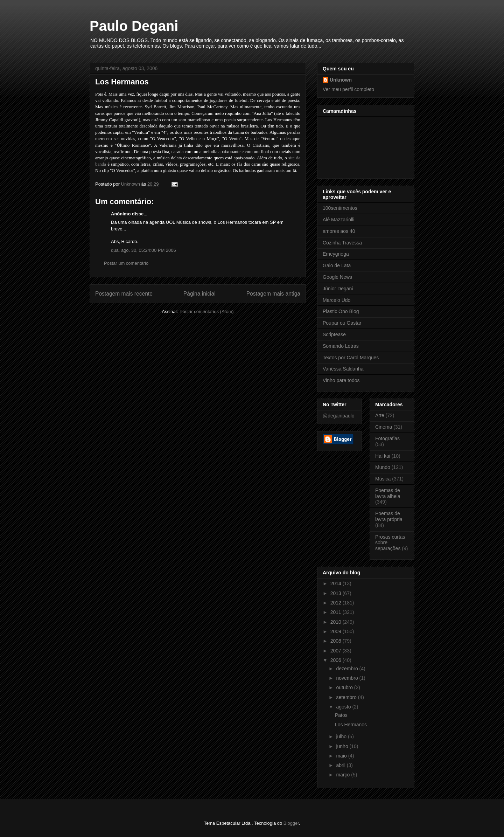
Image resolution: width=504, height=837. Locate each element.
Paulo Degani (134, 26)
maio (342, 756)
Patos (341, 715)
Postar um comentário (126, 263)
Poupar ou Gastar (342, 323)
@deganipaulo (339, 416)
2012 (337, 603)
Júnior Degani (338, 289)
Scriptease (334, 334)
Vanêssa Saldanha (343, 369)
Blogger (291, 823)
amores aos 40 (339, 231)
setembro (347, 697)
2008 (337, 641)
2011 (337, 612)
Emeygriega (336, 254)
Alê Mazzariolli (338, 220)
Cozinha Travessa (342, 243)
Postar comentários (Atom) (207, 312)
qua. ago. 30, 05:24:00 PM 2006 (143, 250)
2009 (337, 631)
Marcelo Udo (337, 300)
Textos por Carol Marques (351, 358)
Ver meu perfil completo (348, 89)
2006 (337, 660)
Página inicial (199, 294)
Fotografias (387, 438)
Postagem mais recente (124, 294)
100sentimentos (340, 208)
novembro (348, 678)
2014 (337, 583)
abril (341, 765)
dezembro (348, 669)
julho (342, 736)
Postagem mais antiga (273, 294)
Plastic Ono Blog (341, 311)
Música (383, 479)
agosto (344, 707)
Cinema (384, 427)
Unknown (341, 80)
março (344, 775)
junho (343, 746)
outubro (345, 687)
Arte (380, 415)
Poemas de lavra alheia (388, 493)
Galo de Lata (337, 265)
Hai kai (383, 456)
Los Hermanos (351, 725)
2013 (337, 593)
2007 (337, 651)
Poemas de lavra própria (389, 516)
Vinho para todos (341, 380)
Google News (337, 277)
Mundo (383, 467)
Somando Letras (341, 346)
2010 (337, 622)
